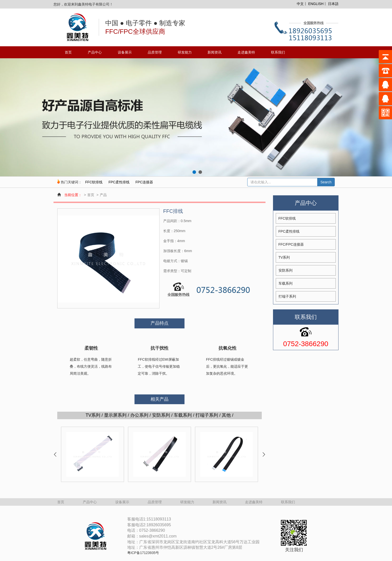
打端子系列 (287, 296)
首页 (68, 52)
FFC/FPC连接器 (291, 244)
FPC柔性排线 (119, 182)
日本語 (333, 4)
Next (263, 454)
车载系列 (285, 283)
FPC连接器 (144, 182)
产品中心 (95, 52)
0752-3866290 (306, 344)
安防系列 (285, 270)
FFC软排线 (94, 182)
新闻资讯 (214, 52)
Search (326, 182)
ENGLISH (316, 4)
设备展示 (125, 52)
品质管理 (155, 52)
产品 (103, 195)
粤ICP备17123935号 (143, 553)
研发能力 (185, 52)
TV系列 (284, 257)
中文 (300, 4)
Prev (55, 454)
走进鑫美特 (246, 52)
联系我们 (278, 52)
